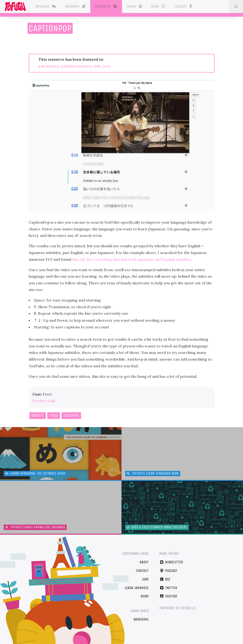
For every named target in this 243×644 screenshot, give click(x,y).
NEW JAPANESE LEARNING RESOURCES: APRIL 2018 (74, 66)
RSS (165, 579)
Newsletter (171, 562)
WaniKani (141, 619)
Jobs (145, 579)
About (144, 562)
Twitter (168, 588)
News (145, 596)
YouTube (168, 596)
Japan (134, 6)
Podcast (183, 6)
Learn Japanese (137, 588)
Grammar (75, 6)
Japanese (45, 6)
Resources (106, 6)
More (158, 6)
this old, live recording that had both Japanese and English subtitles (132, 259)
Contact (142, 571)
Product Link (44, 401)
